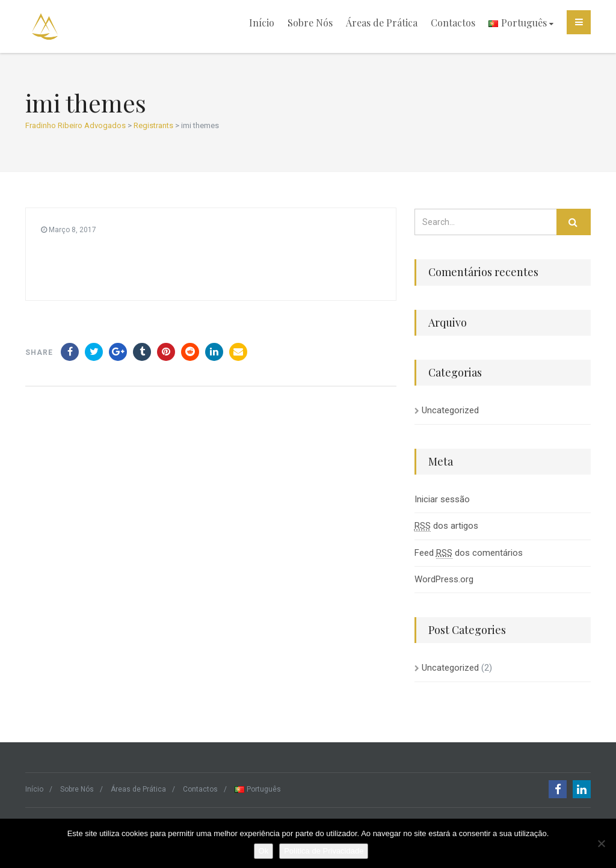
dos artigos (446, 526)
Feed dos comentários (469, 553)
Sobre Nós (310, 23)
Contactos (453, 23)
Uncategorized (450, 410)
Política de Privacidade (324, 851)
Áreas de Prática (382, 23)
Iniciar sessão (442, 499)
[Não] (601, 843)
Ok (264, 851)
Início (262, 23)
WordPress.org (444, 579)
